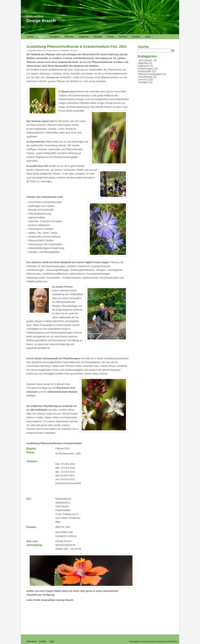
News (41, 37)
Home (30, 37)
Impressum (31, 641)
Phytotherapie (145, 77)
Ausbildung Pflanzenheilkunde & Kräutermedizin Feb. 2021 (77, 46)
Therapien (54, 37)
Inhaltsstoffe (144, 71)
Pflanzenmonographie (150, 74)
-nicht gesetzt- (146, 60)
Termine (123, 37)
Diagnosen (144, 66)
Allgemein (143, 63)
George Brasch (41, 21)
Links (148, 37)
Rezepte (98, 37)
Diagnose (84, 37)
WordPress (173, 641)
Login (51, 641)
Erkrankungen (145, 69)
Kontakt (136, 37)
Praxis (111, 37)
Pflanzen (69, 37)
